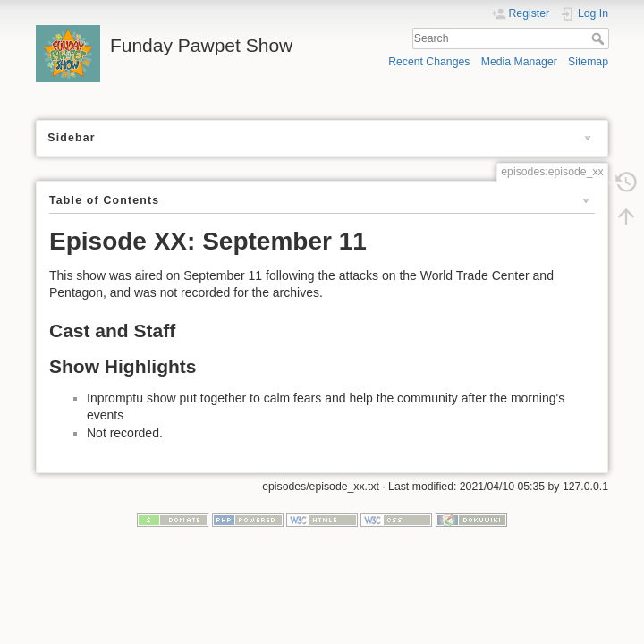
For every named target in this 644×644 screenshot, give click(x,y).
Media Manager (519, 62)
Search (600, 38)
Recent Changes (429, 62)
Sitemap (588, 62)
